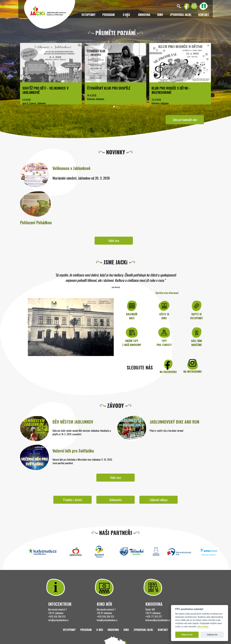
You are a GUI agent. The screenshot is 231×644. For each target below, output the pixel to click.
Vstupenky (88, 15)
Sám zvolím (203, 627)
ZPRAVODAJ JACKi (181, 15)
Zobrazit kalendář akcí (185, 120)
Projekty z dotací (73, 500)
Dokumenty (116, 500)
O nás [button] (126, 15)
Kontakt (204, 15)
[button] (114, 107)
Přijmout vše (187, 635)
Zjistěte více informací (167, 293)
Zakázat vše (212, 635)
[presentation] (15, 66)
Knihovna (144, 15)
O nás (100, 630)
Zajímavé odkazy (159, 500)
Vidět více (114, 241)
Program (109, 15)
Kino (160, 15)
